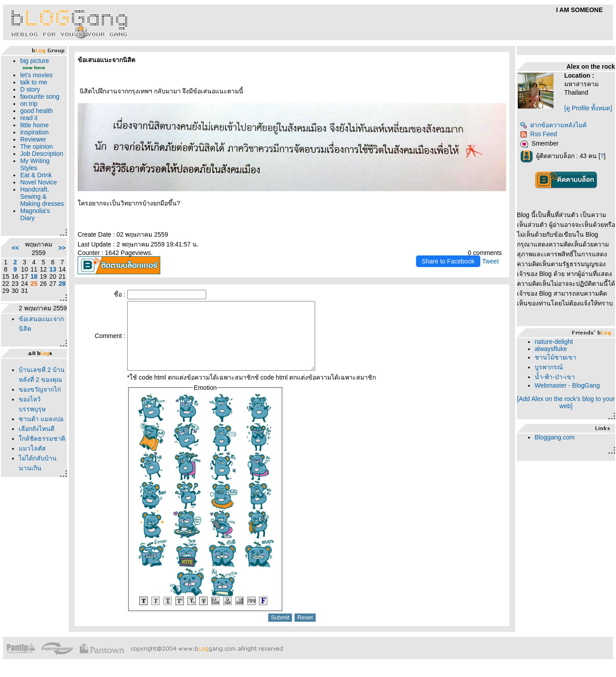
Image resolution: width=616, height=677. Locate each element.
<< (15, 248)
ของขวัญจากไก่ (40, 389)
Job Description (42, 154)
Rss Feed (539, 134)
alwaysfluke (551, 349)
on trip (29, 104)
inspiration (34, 132)
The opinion (36, 146)
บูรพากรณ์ (549, 367)
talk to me (34, 82)
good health (36, 111)
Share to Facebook (448, 261)
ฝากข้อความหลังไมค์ (553, 125)
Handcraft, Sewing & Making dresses (42, 196)
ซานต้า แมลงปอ (41, 419)
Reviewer (33, 139)
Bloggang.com (555, 437)
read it (29, 118)
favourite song (40, 96)
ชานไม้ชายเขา (556, 357)
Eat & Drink (36, 175)
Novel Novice (38, 182)
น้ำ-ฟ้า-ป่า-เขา (555, 377)
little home (34, 125)
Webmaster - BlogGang (567, 385)
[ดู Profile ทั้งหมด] (588, 108)
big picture (35, 61)
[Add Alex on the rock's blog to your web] (566, 402)
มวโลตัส (32, 448)
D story (30, 89)
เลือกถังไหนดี (37, 429)
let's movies (36, 75)
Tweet (490, 261)
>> (62, 248)
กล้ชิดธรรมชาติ (42, 439)
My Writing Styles (35, 164)
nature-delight (554, 342)
